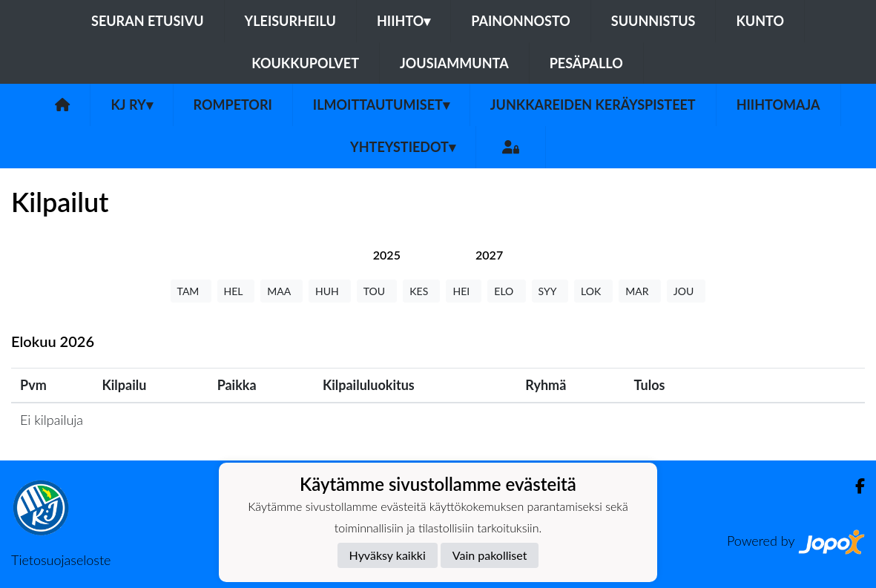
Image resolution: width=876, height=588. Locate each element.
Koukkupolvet (305, 63)
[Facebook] (854, 486)
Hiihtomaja (778, 105)
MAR (639, 291)
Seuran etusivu (148, 21)
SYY (550, 291)
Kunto (760, 21)
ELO (506, 291)
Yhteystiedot (403, 147)
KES (421, 291)
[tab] (387, 255)
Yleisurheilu (290, 21)
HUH (330, 291)
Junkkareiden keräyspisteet (593, 105)
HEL (236, 291)
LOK (593, 291)
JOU (686, 291)
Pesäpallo (586, 63)
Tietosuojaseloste (61, 560)
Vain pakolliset (490, 555)
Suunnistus (653, 21)
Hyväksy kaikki (388, 555)
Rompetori (233, 105)
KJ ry (131, 105)
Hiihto (404, 21)
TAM (191, 291)
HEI (464, 291)
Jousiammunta (454, 63)
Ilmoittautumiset (381, 105)
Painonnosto (521, 21)
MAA (281, 291)
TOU (377, 291)
